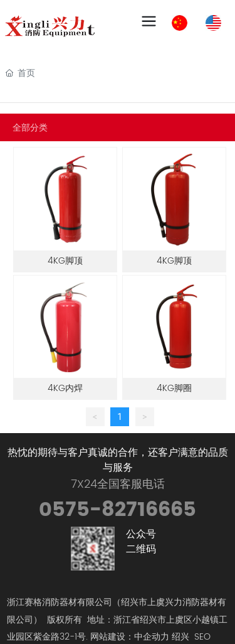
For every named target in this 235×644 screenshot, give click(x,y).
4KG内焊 (65, 388)
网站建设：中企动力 (130, 637)
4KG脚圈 (174, 388)
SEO (202, 637)
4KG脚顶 (65, 261)
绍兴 (180, 637)
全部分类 (30, 127)
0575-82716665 (118, 510)
